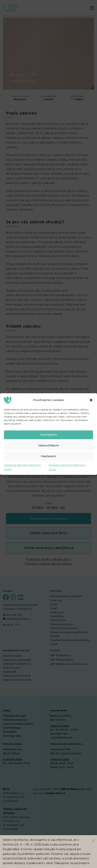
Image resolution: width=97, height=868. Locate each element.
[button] (91, 400)
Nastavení (48, 456)
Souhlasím (49, 435)
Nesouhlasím (49, 445)
